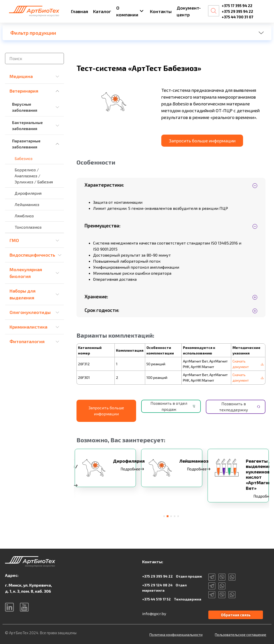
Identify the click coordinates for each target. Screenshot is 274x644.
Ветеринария (24, 91)
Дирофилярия (28, 193)
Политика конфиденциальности (176, 634)
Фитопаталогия (27, 341)
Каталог (102, 11)
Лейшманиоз (27, 204)
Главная (80, 11)
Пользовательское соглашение (241, 634)
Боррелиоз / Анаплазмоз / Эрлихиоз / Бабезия (34, 176)
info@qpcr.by (154, 612)
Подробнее (134, 471)
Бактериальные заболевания (27, 125)
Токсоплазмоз (28, 227)
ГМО (14, 240)
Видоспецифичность (32, 255)
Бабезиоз (24, 158)
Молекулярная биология (26, 273)
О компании (130, 11)
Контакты (161, 11)
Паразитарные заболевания (26, 144)
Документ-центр (189, 11)
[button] (164, 514)
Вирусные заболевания (25, 107)
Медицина (21, 76)
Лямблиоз (24, 216)
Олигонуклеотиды (30, 312)
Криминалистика (28, 327)
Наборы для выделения (23, 294)
